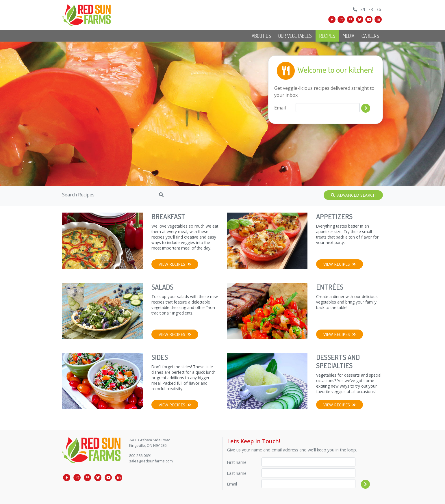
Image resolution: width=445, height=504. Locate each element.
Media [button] (348, 36)
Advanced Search (353, 195)
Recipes (327, 36)
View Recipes (175, 264)
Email (280, 108)
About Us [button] (261, 36)
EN (363, 9)
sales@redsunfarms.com (151, 461)
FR (371, 9)
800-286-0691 (140, 455)
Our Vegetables (295, 36)
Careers (370, 36)
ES (379, 9)
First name (237, 462)
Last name (237, 473)
